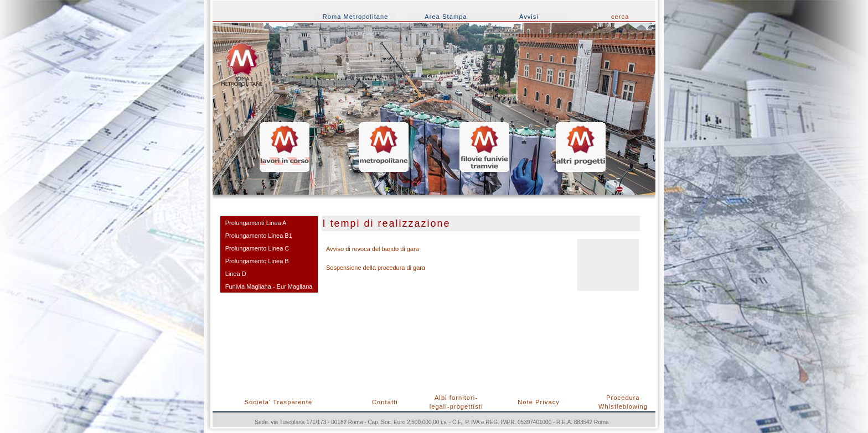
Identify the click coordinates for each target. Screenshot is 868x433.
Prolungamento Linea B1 (259, 236)
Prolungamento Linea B (257, 261)
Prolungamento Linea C (257, 248)
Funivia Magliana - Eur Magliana (269, 286)
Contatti (385, 402)
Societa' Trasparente (279, 402)
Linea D (236, 274)
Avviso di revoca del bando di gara (373, 249)
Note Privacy (539, 402)
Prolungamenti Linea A (256, 223)
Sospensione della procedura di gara (376, 268)
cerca (620, 17)
